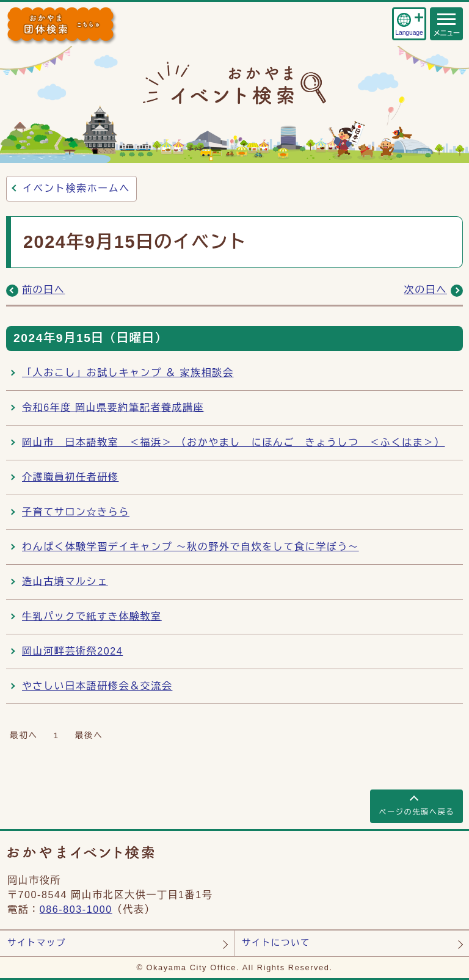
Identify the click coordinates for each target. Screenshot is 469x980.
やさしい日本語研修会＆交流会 (97, 686)
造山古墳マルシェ (65, 582)
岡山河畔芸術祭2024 (72, 651)
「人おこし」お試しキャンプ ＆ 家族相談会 (128, 373)
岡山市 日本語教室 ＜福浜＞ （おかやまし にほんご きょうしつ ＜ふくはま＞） (233, 442)
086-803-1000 (76, 909)
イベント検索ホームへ (76, 188)
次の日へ (426, 290)
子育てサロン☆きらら (76, 512)
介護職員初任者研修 (70, 477)
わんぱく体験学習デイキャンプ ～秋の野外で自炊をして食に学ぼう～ (191, 547)
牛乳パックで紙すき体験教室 (92, 616)
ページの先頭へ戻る (416, 812)
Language (409, 33)
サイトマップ (37, 943)
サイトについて (276, 943)
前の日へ (43, 290)
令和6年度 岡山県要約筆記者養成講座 (113, 408)
